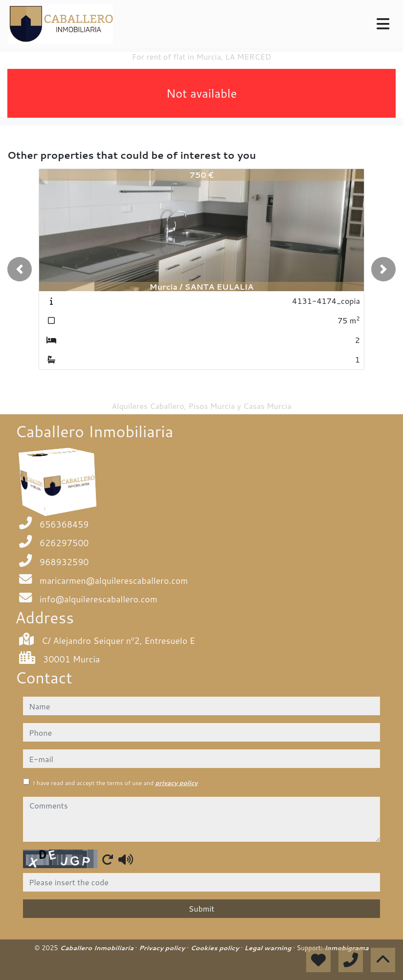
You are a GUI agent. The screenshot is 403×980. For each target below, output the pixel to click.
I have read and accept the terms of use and (115, 783)
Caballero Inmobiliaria (97, 948)
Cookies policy (215, 948)
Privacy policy (163, 948)
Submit (202, 908)
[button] (20, 269)
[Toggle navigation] (383, 24)
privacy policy (176, 783)
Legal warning (269, 948)
